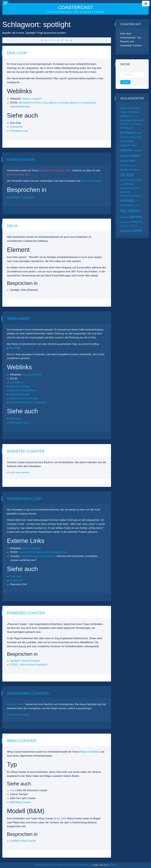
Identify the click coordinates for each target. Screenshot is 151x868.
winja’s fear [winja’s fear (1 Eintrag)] (124, 226)
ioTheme (113, 865)
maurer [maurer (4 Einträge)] (125, 165)
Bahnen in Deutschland (83, 103)
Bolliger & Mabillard (90, 752)
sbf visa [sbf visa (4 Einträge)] (128, 184)
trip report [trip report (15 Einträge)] (130, 211)
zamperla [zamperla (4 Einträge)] (126, 231)
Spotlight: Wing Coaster (23, 841)
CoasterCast (75, 7)
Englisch (37, 99)
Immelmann (17, 127)
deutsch (26, 548)
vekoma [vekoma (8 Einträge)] (135, 217)
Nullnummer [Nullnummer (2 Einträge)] (134, 170)
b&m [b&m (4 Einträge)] (138, 108)
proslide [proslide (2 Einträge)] (139, 180)
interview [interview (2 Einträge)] (137, 150)
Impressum (39, 865)
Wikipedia (13, 348)
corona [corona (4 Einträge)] (125, 116)
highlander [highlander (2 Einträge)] (125, 145)
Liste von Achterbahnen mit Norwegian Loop (43, 552)
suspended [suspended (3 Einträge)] (127, 205)
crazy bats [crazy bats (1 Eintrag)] (134, 116)
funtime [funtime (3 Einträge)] (125, 128)
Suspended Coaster (28, 693)
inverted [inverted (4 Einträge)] (125, 156)
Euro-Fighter (21, 160)
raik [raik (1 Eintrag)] (122, 184)
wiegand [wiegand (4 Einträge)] (137, 222)
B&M (64, 818)
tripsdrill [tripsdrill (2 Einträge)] (124, 217)
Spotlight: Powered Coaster (25, 661)
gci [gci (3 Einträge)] (131, 128)
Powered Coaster (26, 613)
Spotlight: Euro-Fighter (22, 197)
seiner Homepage (91, 181)
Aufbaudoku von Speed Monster (38, 556)
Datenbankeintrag (20, 107)
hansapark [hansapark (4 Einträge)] (127, 141)
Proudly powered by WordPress (76, 865)
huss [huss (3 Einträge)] (134, 145)
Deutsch (27, 99)
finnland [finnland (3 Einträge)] (139, 120)
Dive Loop (17, 53)
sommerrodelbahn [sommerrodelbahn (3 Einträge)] (131, 196)
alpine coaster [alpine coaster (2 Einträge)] (127, 108)
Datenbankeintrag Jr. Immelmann (28, 402)
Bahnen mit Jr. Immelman (24, 398)
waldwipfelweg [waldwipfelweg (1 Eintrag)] (126, 222)
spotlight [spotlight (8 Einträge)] (127, 200)
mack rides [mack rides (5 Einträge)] (128, 161)
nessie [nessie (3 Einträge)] (124, 170)
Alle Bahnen (17, 382)
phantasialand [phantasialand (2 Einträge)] (127, 180)
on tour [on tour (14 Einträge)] (127, 175)
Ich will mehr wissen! (18, 473)
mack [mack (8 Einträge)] (136, 156)
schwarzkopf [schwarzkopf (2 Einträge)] (126, 188)
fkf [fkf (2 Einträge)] (121, 124)
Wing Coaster (21, 741)
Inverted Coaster (26, 451)
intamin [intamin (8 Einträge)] (126, 150)
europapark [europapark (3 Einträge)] (127, 120)
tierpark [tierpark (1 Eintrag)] (136, 205)
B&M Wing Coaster (21, 802)
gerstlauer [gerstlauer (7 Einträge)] (128, 132)
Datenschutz (52, 865)
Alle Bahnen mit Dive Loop (33, 103)
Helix (12, 226)
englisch (37, 548)
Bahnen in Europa (59, 103)
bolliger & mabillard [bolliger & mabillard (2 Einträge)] (130, 112)
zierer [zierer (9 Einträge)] (138, 230)
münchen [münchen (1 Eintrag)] (134, 166)
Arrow (13, 790)
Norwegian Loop (19, 131)
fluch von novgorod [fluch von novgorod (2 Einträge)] (133, 124)
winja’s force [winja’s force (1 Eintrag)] (134, 226)
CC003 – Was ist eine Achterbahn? (29, 665)
